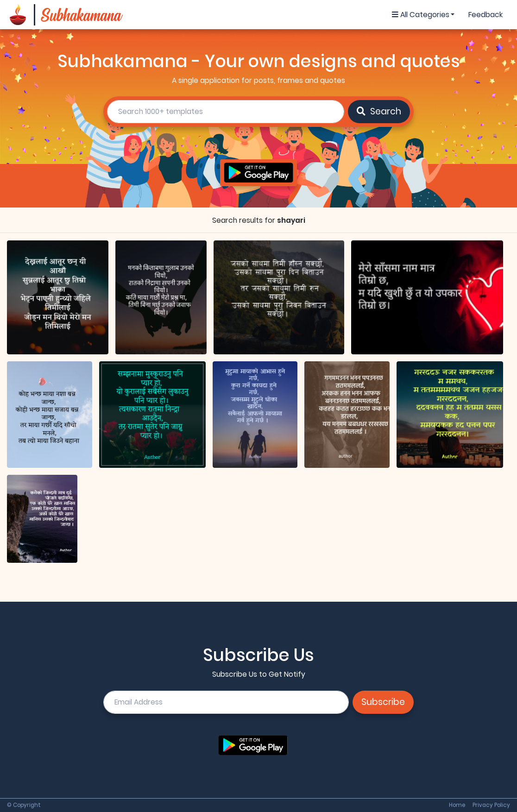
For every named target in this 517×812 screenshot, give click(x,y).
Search (379, 111)
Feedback (485, 15)
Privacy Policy (491, 806)
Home (457, 806)
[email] (226, 702)
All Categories (421, 15)
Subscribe (383, 702)
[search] (226, 112)
